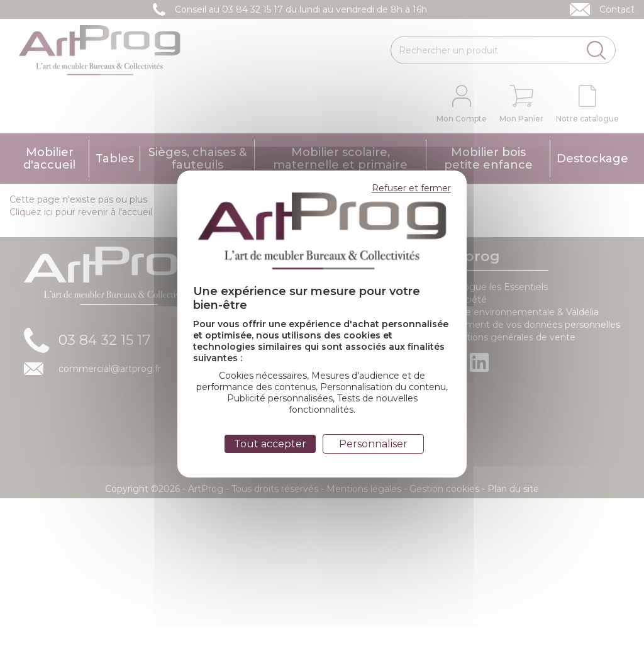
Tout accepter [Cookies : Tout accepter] (270, 444)
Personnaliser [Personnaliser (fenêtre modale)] (373, 444)
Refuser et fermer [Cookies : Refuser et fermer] (411, 188)
